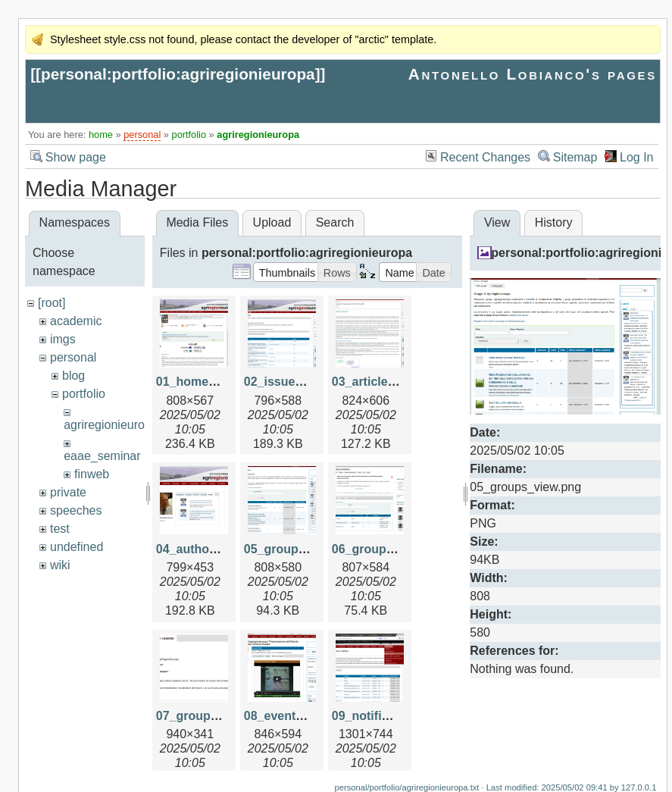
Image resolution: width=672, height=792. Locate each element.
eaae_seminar (102, 456)
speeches (76, 510)
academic (76, 321)
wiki (60, 565)
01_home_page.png (213, 382)
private (68, 492)
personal (142, 135)
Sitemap (575, 157)
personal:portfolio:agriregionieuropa (178, 74)
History (554, 222)
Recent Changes (485, 157)
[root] (52, 303)
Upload (272, 222)
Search (335, 222)
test (60, 529)
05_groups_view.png (304, 549)
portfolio (189, 135)
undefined (77, 547)
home (101, 135)
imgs (63, 339)
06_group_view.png (388, 549)
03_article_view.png (389, 382)
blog (73, 376)
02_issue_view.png (298, 382)
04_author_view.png (214, 549)
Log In (636, 157)
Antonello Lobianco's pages (533, 74)
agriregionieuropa (258, 135)
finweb (92, 474)
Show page (76, 157)
